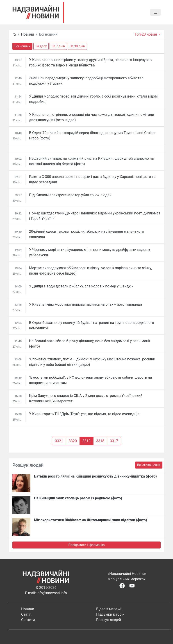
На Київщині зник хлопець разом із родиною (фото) (78, 498)
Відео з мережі (109, 609)
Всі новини (22, 46)
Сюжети (28, 620)
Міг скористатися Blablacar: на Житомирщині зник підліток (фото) (91, 520)
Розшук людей (109, 620)
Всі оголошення (149, 465)
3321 (59, 441)
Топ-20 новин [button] (146, 34)
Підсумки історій (110, 614)
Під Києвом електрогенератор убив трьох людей (70, 195)
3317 (114, 441)
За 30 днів (77, 46)
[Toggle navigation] (155, 12)
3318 (100, 441)
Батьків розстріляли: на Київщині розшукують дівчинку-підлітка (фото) (95, 476)
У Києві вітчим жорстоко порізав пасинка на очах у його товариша (86, 304)
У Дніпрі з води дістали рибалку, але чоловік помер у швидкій (81, 286)
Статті (26, 614)
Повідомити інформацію (86, 545)
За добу (41, 46)
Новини (28, 34)
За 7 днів (58, 46)
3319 (86, 441)
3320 (73, 441)
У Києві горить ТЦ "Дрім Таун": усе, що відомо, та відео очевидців (84, 414)
